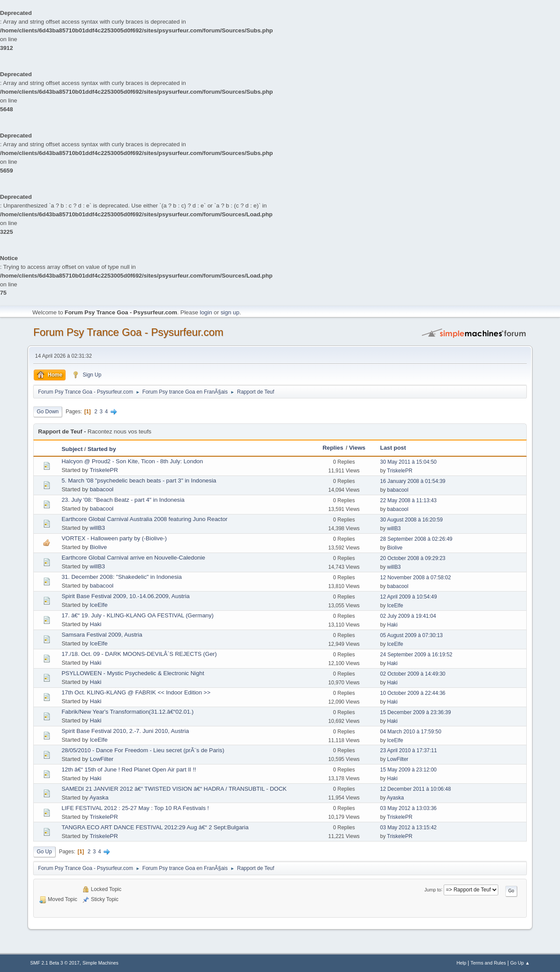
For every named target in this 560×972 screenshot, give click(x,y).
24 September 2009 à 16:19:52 (416, 655)
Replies (333, 448)
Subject (72, 449)
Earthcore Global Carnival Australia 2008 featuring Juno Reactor (145, 519)
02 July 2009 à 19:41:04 (408, 616)
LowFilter (101, 759)
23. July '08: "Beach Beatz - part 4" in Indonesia (123, 500)
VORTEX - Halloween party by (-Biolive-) (114, 538)
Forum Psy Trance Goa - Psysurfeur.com (128, 332)
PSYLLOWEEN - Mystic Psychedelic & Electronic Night (133, 673)
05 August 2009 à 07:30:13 (411, 635)
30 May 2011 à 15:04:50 (408, 462)
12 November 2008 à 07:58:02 (416, 578)
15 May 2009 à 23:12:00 (408, 770)
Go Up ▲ (520, 963)
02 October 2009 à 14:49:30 (413, 674)
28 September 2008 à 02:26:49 (416, 539)
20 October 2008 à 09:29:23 (413, 558)
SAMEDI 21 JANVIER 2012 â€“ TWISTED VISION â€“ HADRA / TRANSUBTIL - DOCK (174, 789)
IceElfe (99, 605)
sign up (230, 312)
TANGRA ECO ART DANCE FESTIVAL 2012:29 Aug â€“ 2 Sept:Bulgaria (155, 827)
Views (357, 448)
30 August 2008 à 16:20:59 (411, 520)
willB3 (97, 528)
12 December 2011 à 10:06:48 (416, 789)
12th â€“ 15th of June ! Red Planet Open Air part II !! (129, 769)
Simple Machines (101, 963)
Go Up (44, 852)
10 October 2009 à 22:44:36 (413, 693)
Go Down (48, 412)
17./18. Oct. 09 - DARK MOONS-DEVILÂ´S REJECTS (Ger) (139, 654)
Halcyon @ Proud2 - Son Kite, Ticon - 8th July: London (132, 461)
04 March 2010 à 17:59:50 (411, 732)
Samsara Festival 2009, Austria (102, 635)
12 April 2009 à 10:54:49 (409, 597)
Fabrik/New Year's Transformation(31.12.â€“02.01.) (128, 712)
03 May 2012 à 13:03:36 (408, 808)
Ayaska (99, 798)
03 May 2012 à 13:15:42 (408, 828)
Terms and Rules (488, 963)
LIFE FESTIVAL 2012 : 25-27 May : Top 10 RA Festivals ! (135, 808)
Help (462, 963)
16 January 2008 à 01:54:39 (413, 481)
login (206, 312)
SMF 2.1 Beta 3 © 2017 (55, 963)
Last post (393, 448)
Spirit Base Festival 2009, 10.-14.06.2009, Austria (126, 596)
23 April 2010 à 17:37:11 (409, 750)
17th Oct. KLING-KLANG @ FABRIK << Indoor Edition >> (136, 692)
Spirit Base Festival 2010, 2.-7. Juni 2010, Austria (125, 731)
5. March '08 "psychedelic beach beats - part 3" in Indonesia (139, 481)
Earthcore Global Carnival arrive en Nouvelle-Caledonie (133, 558)
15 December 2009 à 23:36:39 (416, 712)
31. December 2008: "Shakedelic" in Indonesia (122, 577)
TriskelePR (104, 470)
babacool (101, 489)
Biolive (98, 547)
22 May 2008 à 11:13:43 (408, 500)
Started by (102, 449)
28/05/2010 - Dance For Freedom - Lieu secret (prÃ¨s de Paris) (143, 750)
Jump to (433, 889)
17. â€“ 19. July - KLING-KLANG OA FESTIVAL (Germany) (138, 615)
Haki (96, 624)
